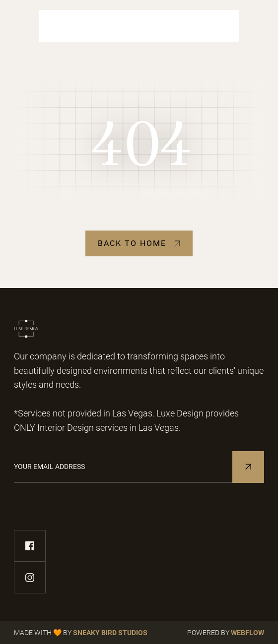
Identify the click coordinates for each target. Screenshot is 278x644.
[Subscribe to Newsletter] (248, 467)
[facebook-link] (30, 546)
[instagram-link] (30, 578)
